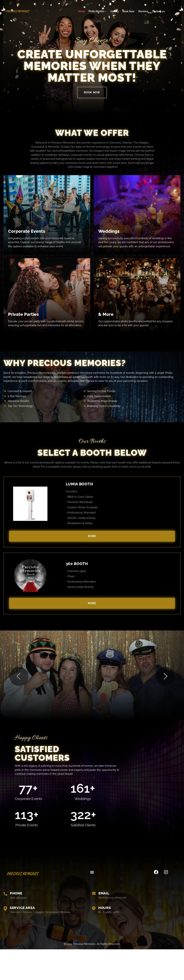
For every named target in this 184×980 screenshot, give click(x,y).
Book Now (129, 11)
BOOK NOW (92, 92)
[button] (92, 903)
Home (81, 11)
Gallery (115, 11)
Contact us (158, 11)
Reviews (143, 11)
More (92, 536)
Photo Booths (98, 11)
